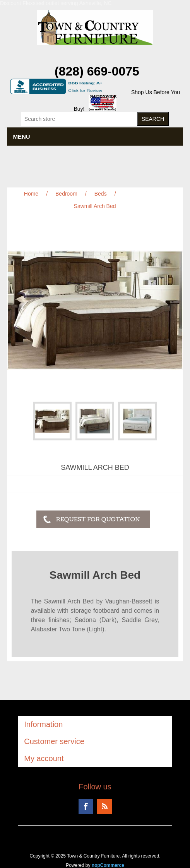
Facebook (86, 806)
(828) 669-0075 (97, 71)
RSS (104, 806)
